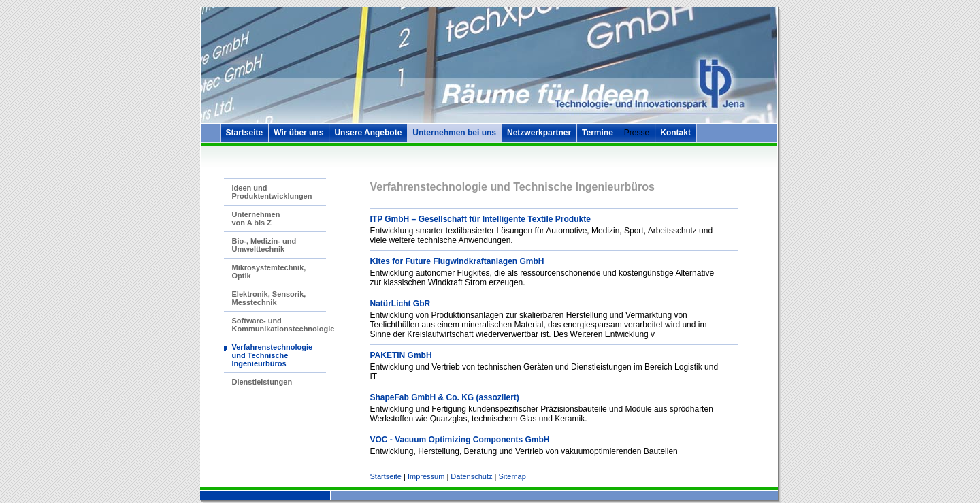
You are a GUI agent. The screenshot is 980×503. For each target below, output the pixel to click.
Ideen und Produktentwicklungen (272, 192)
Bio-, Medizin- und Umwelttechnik (264, 245)
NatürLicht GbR (401, 304)
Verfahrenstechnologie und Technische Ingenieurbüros (273, 355)
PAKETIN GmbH (401, 355)
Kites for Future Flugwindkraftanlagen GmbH (457, 261)
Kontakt (675, 133)
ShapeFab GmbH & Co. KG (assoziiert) (445, 397)
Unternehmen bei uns (454, 133)
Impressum (426, 476)
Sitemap (512, 476)
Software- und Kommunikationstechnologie (283, 325)
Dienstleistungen (262, 382)
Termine (598, 133)
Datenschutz (471, 476)
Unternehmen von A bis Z (256, 218)
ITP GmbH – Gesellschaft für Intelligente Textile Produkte (480, 219)
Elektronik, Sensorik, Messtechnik (269, 298)
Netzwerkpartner (539, 133)
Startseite (245, 133)
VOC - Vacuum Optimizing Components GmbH (460, 440)
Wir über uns (298, 133)
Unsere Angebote (368, 133)
